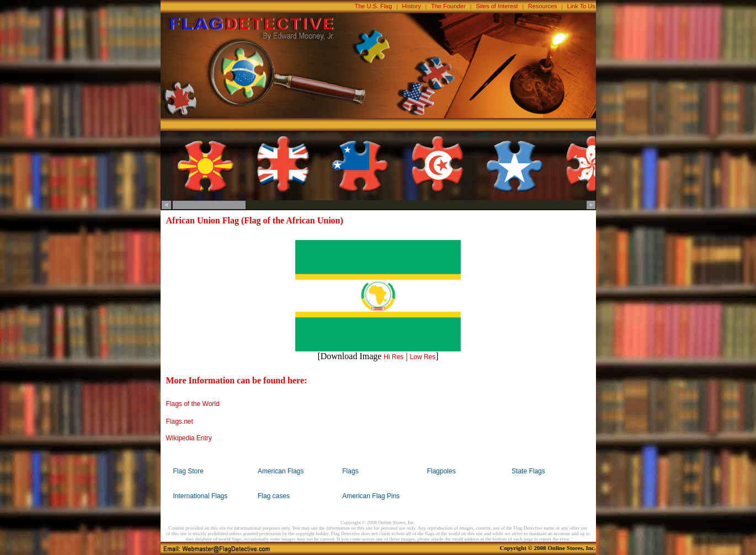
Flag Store (188, 471)
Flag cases (274, 496)
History (412, 6)
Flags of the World (193, 404)
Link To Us (581, 6)
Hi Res (393, 357)
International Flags (201, 496)
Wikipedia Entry (189, 438)
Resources (543, 6)
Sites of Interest (497, 6)
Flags (350, 471)
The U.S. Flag (374, 6)
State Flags (528, 471)
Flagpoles (441, 471)
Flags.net (180, 421)
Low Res (423, 357)
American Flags (281, 471)
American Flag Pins (371, 496)
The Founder (448, 6)
